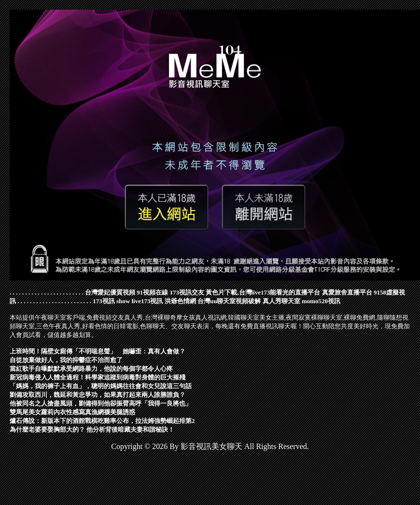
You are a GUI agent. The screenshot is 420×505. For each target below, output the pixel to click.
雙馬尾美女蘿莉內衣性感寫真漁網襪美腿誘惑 (72, 412)
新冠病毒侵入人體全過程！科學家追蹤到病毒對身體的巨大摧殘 (98, 377)
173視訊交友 (187, 292)
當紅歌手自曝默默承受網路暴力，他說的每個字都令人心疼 (91, 369)
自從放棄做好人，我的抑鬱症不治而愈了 (66, 360)
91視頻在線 (152, 292)
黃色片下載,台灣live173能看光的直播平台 (263, 292)
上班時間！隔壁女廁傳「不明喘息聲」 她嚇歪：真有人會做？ (98, 351)
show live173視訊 (140, 301)
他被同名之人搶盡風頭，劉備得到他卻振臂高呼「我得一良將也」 (101, 403)
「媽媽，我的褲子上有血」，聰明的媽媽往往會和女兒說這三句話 (101, 386)
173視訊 (104, 301)
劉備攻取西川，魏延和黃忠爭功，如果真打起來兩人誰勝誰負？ (98, 395)
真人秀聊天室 (281, 301)
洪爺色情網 (180, 301)
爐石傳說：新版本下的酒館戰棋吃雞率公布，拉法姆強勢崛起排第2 (102, 421)
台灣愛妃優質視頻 (110, 292)
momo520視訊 (321, 301)
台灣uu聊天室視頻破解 (229, 301)
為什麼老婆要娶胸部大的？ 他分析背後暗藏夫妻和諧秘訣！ (92, 429)
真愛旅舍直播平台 (347, 292)
